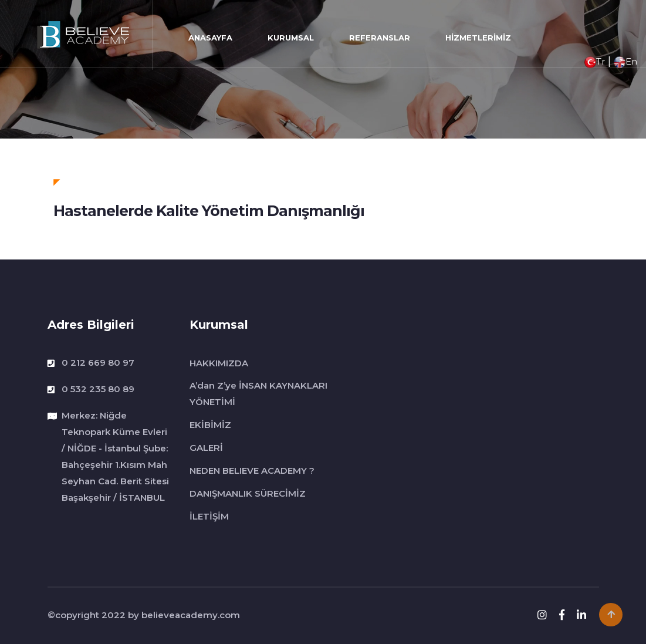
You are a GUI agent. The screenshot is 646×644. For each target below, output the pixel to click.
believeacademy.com (191, 615)
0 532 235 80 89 (98, 389)
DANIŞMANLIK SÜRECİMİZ (248, 493)
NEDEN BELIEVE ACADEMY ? (252, 471)
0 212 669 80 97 (98, 363)
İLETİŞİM (209, 516)
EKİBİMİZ (210, 425)
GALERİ (206, 448)
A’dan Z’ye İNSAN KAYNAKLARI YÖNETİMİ (258, 394)
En (625, 61)
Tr (595, 61)
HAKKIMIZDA (219, 363)
